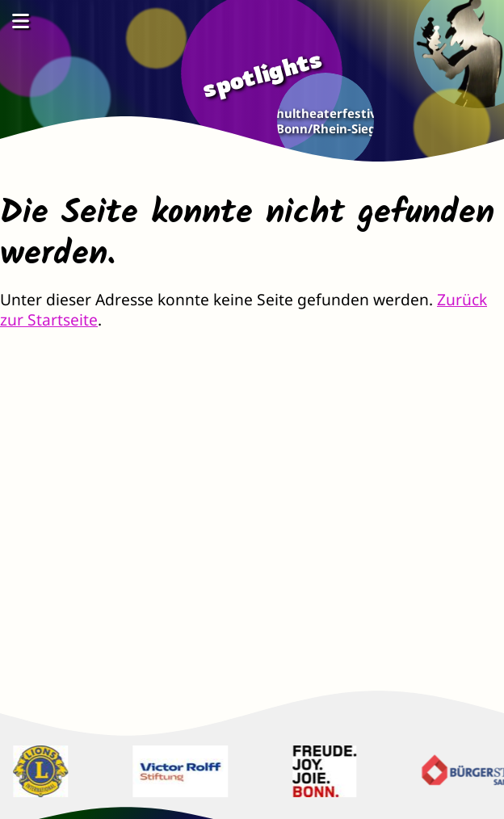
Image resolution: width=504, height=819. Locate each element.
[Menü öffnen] (20, 21)
